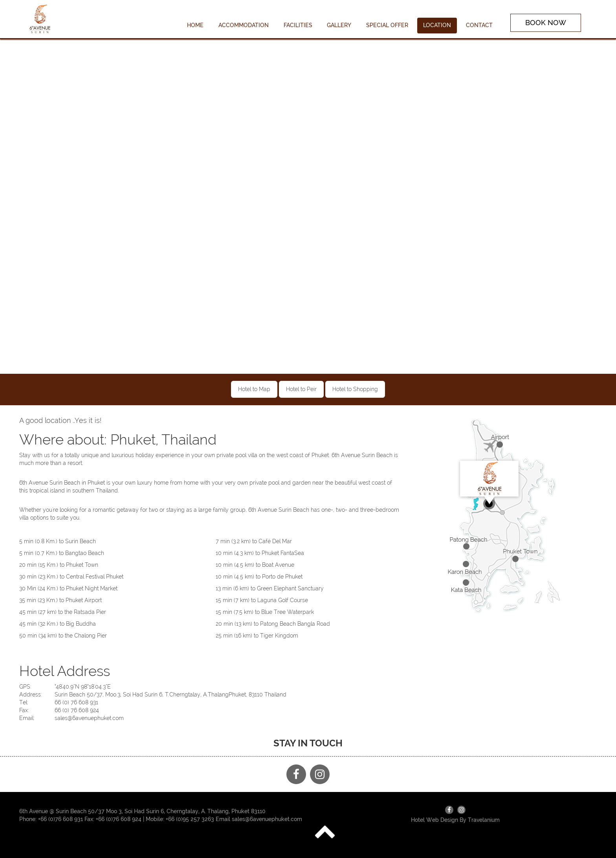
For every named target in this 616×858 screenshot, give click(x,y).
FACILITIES (298, 25)
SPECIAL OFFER (387, 25)
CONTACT (479, 25)
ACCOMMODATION (244, 25)
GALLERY (339, 25)
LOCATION (437, 25)
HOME (195, 25)
